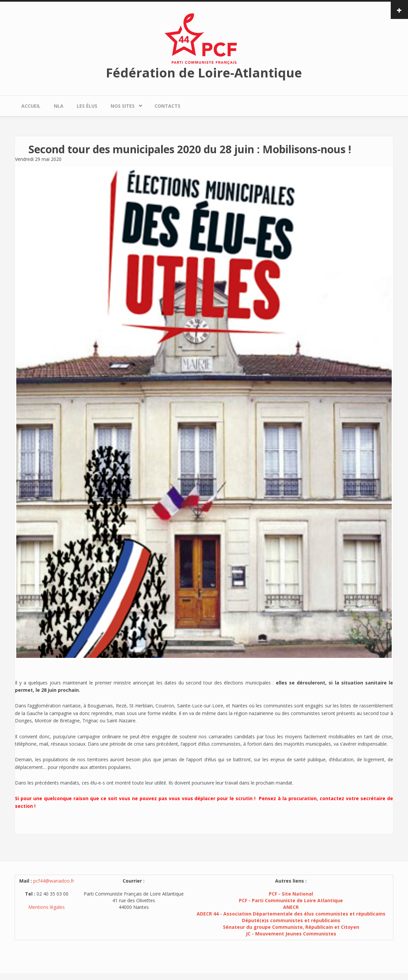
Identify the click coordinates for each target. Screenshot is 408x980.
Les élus (87, 106)
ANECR (291, 907)
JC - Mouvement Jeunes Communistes (291, 934)
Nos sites (124, 104)
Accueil (31, 106)
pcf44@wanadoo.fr (54, 881)
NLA (59, 106)
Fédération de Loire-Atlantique (204, 72)
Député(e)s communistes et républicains (291, 920)
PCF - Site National (291, 894)
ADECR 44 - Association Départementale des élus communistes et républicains (291, 914)
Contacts (167, 106)
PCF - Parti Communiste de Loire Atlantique (291, 900)
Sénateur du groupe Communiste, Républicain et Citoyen (291, 927)
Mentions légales (47, 907)
